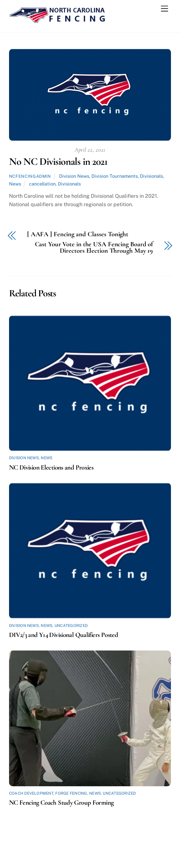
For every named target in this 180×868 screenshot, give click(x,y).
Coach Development (31, 793)
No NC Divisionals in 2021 (58, 161)
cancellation (42, 184)
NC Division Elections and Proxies (51, 467)
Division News (74, 176)
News (15, 184)
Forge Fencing (71, 793)
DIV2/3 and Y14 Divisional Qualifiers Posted (64, 635)
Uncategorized (71, 626)
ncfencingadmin (30, 176)
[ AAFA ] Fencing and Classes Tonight (78, 234)
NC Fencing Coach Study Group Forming (61, 803)
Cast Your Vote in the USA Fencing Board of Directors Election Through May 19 (94, 248)
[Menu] (164, 9)
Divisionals (151, 176)
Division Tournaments (115, 176)
